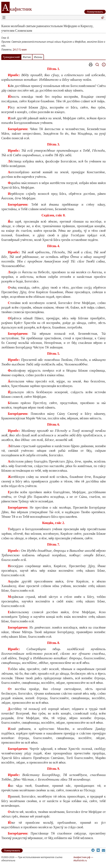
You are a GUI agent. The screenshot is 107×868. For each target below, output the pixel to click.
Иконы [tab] (38, 57)
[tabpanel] (53, 451)
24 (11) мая (20, 50)
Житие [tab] (27, 57)
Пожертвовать (12, 850)
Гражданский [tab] (11, 57)
